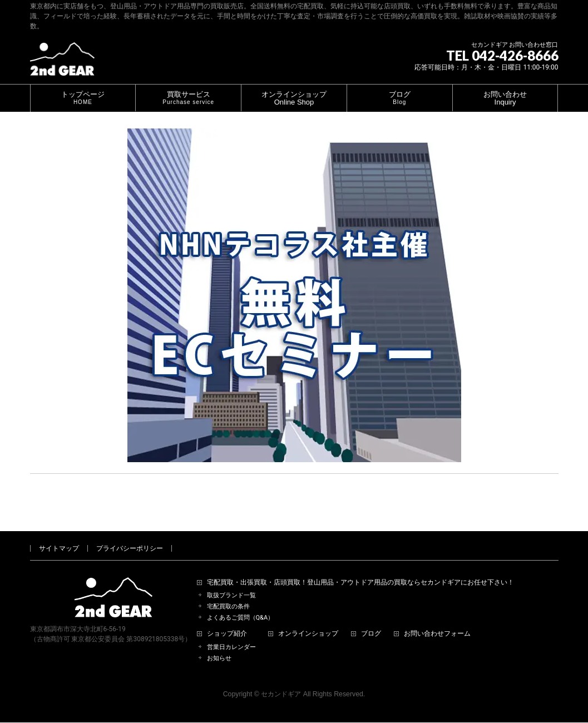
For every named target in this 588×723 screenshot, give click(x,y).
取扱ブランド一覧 (231, 583)
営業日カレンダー (231, 634)
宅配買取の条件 (228, 594)
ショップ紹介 (227, 621)
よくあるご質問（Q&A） (241, 605)
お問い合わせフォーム (437, 621)
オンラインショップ (308, 621)
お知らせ (219, 645)
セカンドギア (281, 681)
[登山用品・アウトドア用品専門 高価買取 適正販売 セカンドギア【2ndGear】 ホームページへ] (62, 63)
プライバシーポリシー (130, 536)
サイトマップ (59, 536)
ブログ (371, 621)
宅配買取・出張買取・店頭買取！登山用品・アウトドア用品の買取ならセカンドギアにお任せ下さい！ (360, 570)
